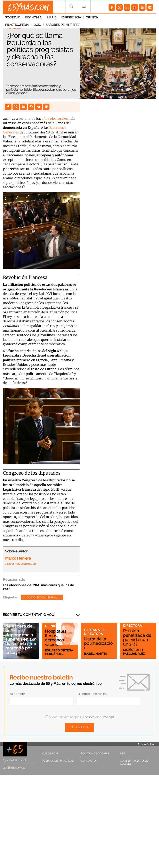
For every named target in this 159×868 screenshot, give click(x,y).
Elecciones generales (42, 597)
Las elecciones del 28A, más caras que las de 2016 (38, 587)
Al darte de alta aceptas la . (80, 717)
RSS (122, 753)
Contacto (88, 761)
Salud (51, 18)
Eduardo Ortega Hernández (59, 652)
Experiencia (71, 18)
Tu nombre (17, 694)
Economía (33, 18)
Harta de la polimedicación (98, 643)
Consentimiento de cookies (134, 762)
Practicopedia (115, 18)
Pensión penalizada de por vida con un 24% (137, 638)
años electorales (55, 119)
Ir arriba (146, 744)
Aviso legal (50, 753)
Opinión (92, 18)
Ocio (136, 18)
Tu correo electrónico (92, 694)
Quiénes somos (14, 768)
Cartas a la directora (95, 632)
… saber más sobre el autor (21, 564)
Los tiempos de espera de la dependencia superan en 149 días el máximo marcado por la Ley (21, 637)
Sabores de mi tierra (22, 26)
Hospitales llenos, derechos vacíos (56, 638)
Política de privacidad (58, 761)
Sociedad (13, 18)
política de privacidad (99, 717)
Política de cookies (95, 753)
